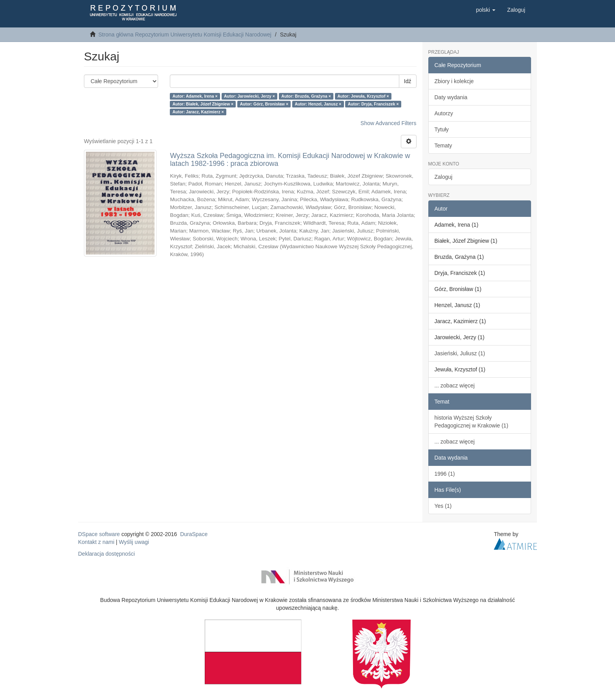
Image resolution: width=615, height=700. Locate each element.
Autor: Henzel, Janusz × (318, 104)
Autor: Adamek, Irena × (195, 96)
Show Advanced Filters (388, 123)
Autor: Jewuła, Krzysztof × (363, 96)
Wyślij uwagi (134, 542)
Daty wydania (451, 97)
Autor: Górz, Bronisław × (264, 104)
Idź (408, 81)
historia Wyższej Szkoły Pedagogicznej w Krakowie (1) (471, 422)
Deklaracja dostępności (106, 554)
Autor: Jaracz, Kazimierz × (198, 112)
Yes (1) (443, 506)
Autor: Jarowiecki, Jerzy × (249, 96)
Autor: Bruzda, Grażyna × (306, 96)
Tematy (443, 145)
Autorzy (444, 113)
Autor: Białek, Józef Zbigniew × (203, 104)
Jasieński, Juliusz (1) (460, 353)
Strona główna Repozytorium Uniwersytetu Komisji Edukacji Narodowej (185, 35)
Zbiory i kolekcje (454, 81)
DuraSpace (194, 534)
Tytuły (442, 129)
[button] (486, 10)
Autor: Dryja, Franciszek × (373, 104)
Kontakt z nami (96, 542)
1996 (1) (445, 474)
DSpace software (99, 534)
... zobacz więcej (455, 385)
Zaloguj (444, 177)
